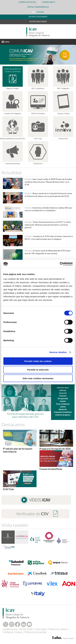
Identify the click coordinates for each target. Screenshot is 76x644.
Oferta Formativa (38, 114)
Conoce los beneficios (51, 469)
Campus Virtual (63, 114)
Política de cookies (58, 629)
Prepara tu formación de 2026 (55, 449)
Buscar (38, 12)
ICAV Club (38, 139)
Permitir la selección (38, 370)
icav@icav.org (10, 629)
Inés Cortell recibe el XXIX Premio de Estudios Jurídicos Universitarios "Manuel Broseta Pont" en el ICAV (48, 182)
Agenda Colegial (13, 88)
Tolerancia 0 (38, 164)
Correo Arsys (50, 2)
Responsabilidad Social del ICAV (13, 139)
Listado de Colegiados (13, 114)
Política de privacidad (35, 632)
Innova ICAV (63, 139)
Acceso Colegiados (38, 17)
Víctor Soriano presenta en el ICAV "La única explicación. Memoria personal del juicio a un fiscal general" (48, 225)
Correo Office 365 (27, 2)
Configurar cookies (12, 632)
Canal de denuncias (13, 164)
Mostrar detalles (58, 352)
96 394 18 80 (26, 629)
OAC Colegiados (63, 88)
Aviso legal (40, 629)
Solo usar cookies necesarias (38, 378)
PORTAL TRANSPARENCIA (38, 7)
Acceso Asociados (38, 21)
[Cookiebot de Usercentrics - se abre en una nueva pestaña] (60, 264)
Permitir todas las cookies (38, 361)
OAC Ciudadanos (38, 88)
